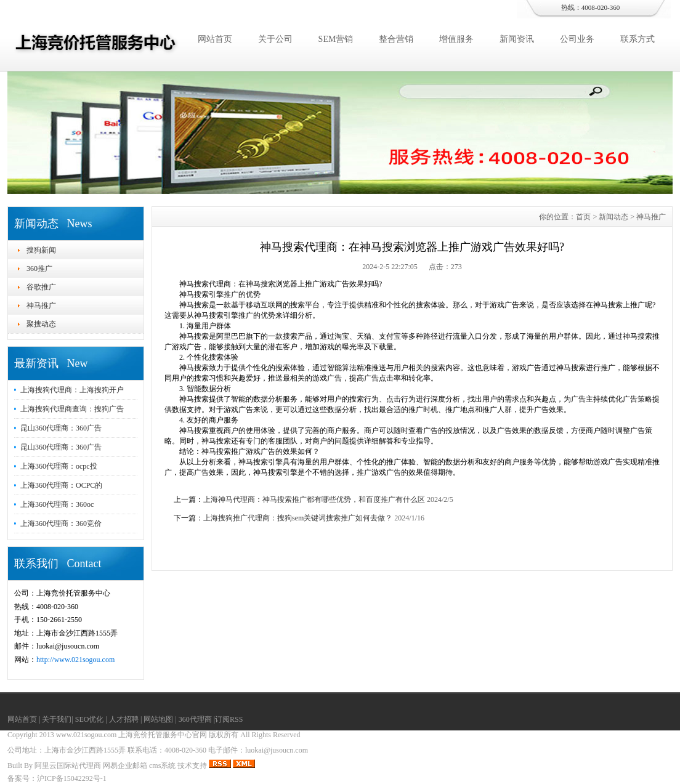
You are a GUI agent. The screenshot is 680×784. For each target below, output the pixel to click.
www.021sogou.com (87, 735)
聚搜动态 (41, 324)
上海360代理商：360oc (57, 504)
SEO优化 (90, 719)
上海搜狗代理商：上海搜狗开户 (72, 390)
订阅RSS (229, 719)
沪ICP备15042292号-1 (72, 778)
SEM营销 (336, 39)
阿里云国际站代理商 (68, 766)
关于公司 (275, 39)
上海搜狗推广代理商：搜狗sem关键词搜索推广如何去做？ (298, 518)
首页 (583, 217)
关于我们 (57, 719)
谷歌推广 (41, 287)
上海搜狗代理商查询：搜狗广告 (72, 409)
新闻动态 (613, 217)
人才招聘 (124, 719)
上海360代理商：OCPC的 (61, 485)
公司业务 (577, 39)
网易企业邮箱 (125, 766)
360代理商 (195, 719)
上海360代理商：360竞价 (61, 523)
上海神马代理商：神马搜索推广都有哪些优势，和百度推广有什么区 (314, 499)
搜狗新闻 (41, 250)
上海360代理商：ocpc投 (59, 466)
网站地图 (158, 719)
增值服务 (456, 39)
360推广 (39, 269)
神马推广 (41, 305)
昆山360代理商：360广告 (61, 428)
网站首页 (215, 39)
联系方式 (637, 39)
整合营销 (396, 39)
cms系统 (162, 766)
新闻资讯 (517, 39)
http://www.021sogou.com (75, 660)
